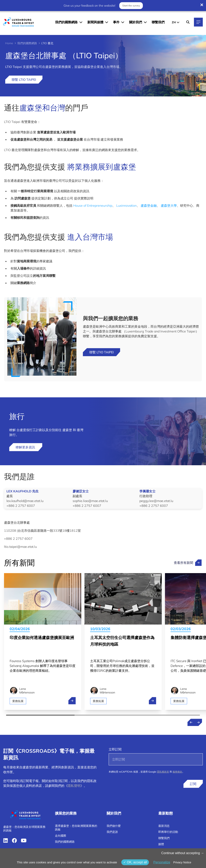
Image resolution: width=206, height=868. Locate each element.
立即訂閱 (115, 749)
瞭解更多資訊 (26, 447)
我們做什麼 (114, 826)
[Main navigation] (198, 22)
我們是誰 (112, 832)
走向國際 (61, 836)
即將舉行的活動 (168, 832)
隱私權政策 (163, 772)
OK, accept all (135, 862)
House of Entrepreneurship (93, 205)
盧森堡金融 (149, 205)
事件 (116, 22)
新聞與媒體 (95, 22)
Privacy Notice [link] (182, 862)
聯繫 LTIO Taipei (24, 80)
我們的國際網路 (66, 22)
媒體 (161, 844)
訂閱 (193, 784)
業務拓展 (18, 701)
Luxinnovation (126, 205)
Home (9, 43)
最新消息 (164, 826)
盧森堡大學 (169, 205)
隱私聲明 (74, 786)
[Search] (188, 22)
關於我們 (136, 22)
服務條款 (177, 772)
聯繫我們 (158, 22)
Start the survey (131, 5)
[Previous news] (191, 722)
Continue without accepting (183, 853)
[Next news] (198, 722)
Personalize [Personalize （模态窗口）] (162, 862)
